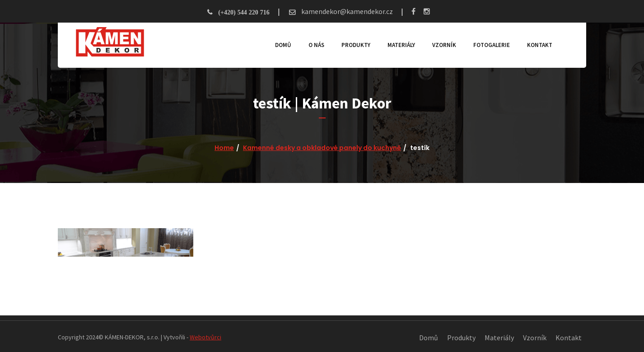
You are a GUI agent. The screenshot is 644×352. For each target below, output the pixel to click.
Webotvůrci (205, 337)
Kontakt (540, 45)
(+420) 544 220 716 (244, 12)
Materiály (401, 45)
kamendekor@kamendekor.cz (346, 11)
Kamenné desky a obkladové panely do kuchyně (322, 148)
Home (224, 148)
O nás (316, 45)
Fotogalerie (492, 45)
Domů (283, 45)
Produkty (356, 45)
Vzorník (444, 45)
